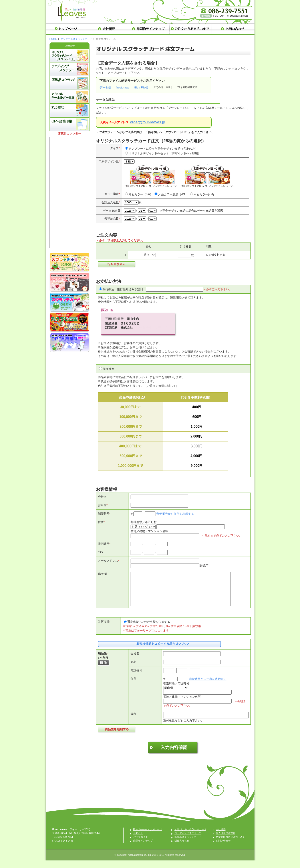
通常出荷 (133, 628)
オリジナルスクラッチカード (76, 39)
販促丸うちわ (182, 848)
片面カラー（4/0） (141, 194)
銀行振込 (108, 289)
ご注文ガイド (141, 844)
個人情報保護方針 (226, 841)
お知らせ (138, 841)
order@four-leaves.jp (148, 122)
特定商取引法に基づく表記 (230, 844)
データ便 (105, 87)
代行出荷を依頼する (157, 628)
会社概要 (221, 837)
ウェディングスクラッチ (188, 841)
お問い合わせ (223, 848)
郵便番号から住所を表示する (175, 514)
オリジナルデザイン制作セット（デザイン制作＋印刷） (165, 153)
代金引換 (108, 369)
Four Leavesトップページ (148, 837)
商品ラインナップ (143, 848)
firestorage (122, 87)
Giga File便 (141, 87)
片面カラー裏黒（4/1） (173, 194)
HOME (53, 39)
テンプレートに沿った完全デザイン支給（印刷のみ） (163, 149)
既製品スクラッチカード (188, 844)
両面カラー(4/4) (204, 194)
